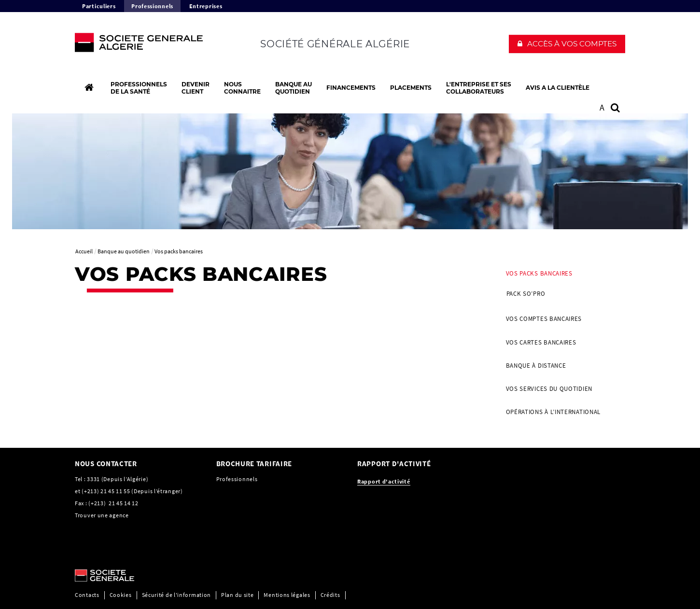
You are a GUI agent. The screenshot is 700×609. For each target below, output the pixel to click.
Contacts (87, 595)
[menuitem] (562, 285)
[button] (567, 44)
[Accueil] (89, 87)
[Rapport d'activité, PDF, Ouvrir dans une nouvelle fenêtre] (384, 482)
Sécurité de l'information (177, 595)
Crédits (330, 595)
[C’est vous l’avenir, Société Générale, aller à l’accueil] (138, 45)
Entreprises (206, 6)
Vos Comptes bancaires (544, 319)
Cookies (121, 595)
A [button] (602, 107)
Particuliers (99, 6)
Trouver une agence (102, 515)
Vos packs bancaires (539, 273)
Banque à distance (536, 366)
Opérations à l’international (553, 412)
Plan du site (237, 595)
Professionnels (152, 6)
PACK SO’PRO (526, 294)
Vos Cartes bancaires (541, 342)
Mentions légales (287, 595)
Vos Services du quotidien (549, 389)
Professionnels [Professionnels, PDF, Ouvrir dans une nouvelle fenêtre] (237, 479)
